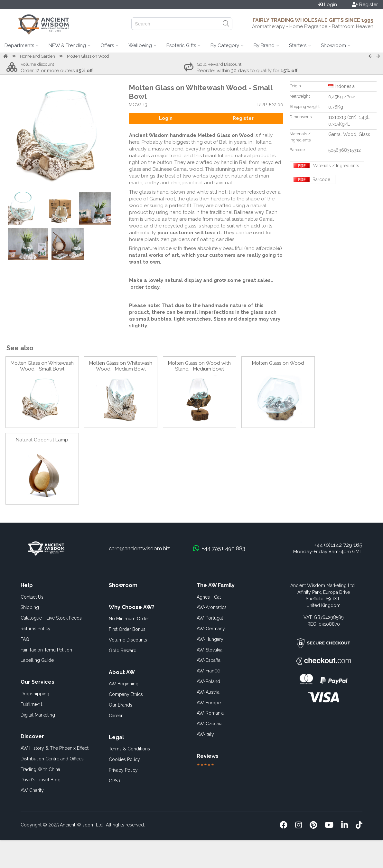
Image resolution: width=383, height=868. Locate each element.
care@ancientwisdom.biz (139, 548)
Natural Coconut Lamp (42, 440)
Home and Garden (37, 56)
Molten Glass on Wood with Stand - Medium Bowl (199, 366)
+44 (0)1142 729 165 (338, 545)
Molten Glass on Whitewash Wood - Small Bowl (42, 366)
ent (32, 704)
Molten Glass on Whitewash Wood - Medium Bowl (121, 366)
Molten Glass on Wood (88, 56)
